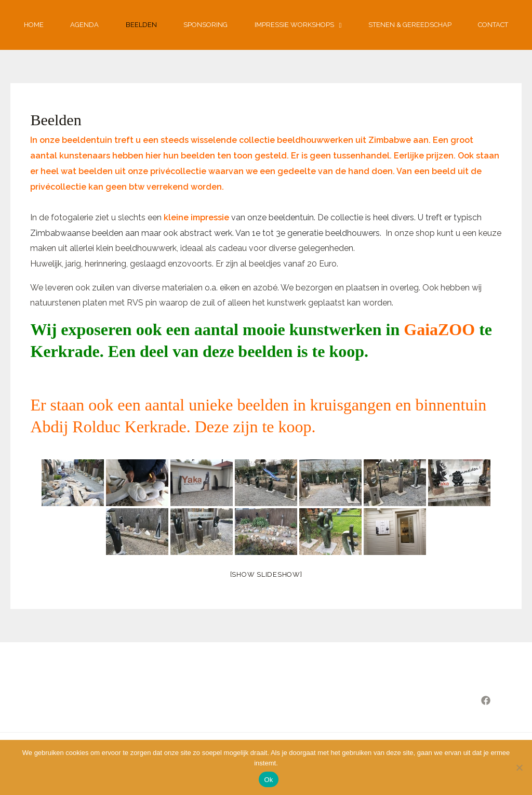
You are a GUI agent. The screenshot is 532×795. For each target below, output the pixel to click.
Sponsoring (205, 25)
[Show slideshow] (266, 574)
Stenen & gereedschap (410, 25)
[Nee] (519, 767)
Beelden (141, 25)
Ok (268, 780)
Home (34, 25)
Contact (493, 25)
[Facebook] (486, 700)
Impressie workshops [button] (298, 25)
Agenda (84, 25)
